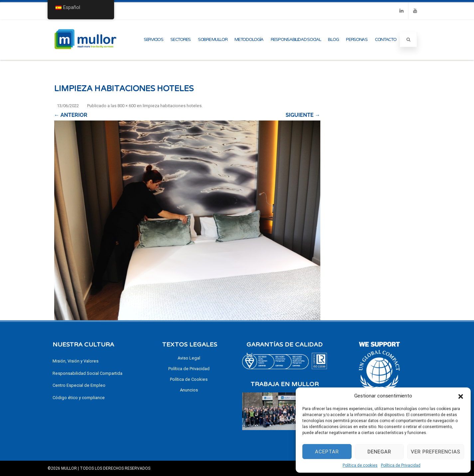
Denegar (379, 452)
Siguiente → (303, 115)
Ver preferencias (436, 452)
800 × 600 (127, 106)
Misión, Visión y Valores (76, 361)
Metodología (249, 40)
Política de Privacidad (401, 465)
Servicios (153, 40)
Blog (333, 40)
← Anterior (71, 115)
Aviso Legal (189, 358)
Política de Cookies (189, 379)
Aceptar (327, 452)
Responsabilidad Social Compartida (87, 373)
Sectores (180, 40)
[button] (461, 396)
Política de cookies (360, 465)
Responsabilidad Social (296, 40)
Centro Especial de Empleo (79, 385)
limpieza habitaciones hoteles (172, 106)
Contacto (386, 40)
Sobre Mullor (213, 40)
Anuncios (189, 390)
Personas (357, 40)
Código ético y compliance (79, 398)
